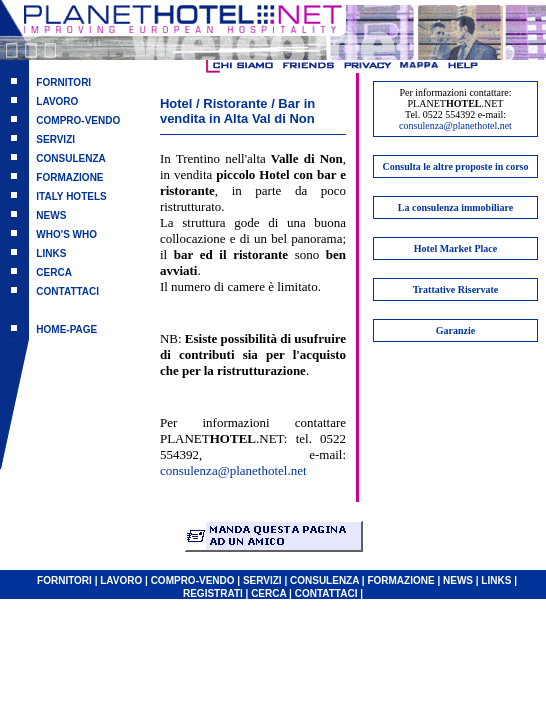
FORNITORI (63, 82)
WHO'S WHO (66, 234)
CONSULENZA (70, 158)
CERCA (54, 272)
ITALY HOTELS (71, 196)
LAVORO (57, 101)
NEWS (51, 215)
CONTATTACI (67, 291)
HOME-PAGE (66, 329)
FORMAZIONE (69, 177)
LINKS (51, 253)
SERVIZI (55, 139)
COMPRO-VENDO (78, 120)
